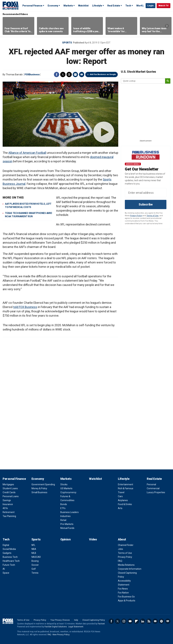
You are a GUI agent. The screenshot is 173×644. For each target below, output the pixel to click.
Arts (120, 508)
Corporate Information (130, 569)
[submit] (168, 81)
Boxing (35, 561)
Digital (6, 545)
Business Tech (10, 557)
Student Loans (10, 488)
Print (75, 74)
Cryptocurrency (68, 492)
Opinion (66, 539)
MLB (34, 553)
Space (6, 573)
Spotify (161, 621)
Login (150, 6)
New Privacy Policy (61, 635)
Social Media (9, 549)
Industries (65, 516)
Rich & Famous (126, 488)
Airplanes (123, 500)
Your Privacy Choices (60, 620)
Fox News (123, 589)
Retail (63, 520)
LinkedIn (143, 621)
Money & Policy (39, 488)
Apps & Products (127, 601)
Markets (68, 6)
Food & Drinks (125, 504)
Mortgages (8, 484)
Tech (128, 6)
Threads (69, 74)
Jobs (120, 549)
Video (93, 539)
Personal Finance (32, 6)
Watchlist (83, 6)
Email (82, 74)
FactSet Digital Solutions (56, 627)
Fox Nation (123, 593)
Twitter (63, 74)
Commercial (153, 488)
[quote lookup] (143, 81)
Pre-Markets (67, 524)
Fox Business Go (126, 597)
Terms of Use (153, 216)
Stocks (64, 484)
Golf (34, 569)
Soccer (35, 565)
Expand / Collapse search (142, 6)
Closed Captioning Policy (94, 620)
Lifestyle (97, 6)
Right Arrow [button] (167, 26)
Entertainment (126, 484)
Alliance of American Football (27, 153)
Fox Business (11, 5)
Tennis (35, 573)
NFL (33, 545)
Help (76, 620)
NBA (34, 549)
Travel (121, 492)
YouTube (130, 621)
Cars (120, 496)
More (139, 6)
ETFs (63, 508)
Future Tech (9, 565)
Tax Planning (9, 516)
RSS (149, 621)
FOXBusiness (32, 74)
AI (4, 569)
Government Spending (43, 484)
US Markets (66, 488)
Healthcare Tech (11, 561)
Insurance (8, 504)
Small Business (39, 492)
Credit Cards (9, 492)
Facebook (57, 74)
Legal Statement (76, 627)
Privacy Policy (136, 216)
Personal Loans (11, 496)
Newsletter (155, 621)
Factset (101, 624)
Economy (53, 6)
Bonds (64, 504)
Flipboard (136, 621)
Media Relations (126, 565)
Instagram (124, 621)
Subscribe (146, 204)
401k (5, 508)
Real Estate (114, 6)
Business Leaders (70, 512)
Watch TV (164, 6)
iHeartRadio (168, 621)
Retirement (9, 512)
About (122, 539)
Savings (7, 500)
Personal (151, 484)
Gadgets (7, 553)
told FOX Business (25, 307)
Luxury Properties (156, 492)
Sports (67, 43)
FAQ (120, 561)
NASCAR (36, 557)
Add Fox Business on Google (103, 74)
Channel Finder (126, 545)
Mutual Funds (67, 528)
